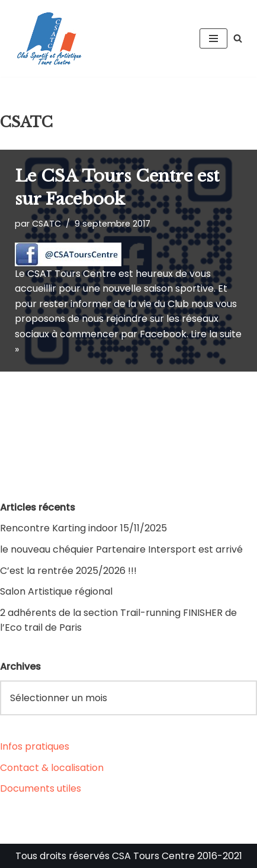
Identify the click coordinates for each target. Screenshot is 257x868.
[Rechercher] (238, 38)
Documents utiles (41, 788)
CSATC (46, 224)
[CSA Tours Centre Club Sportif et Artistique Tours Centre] (47, 38)
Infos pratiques (35, 746)
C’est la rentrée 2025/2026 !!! (68, 571)
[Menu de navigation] (213, 38)
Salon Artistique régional (56, 591)
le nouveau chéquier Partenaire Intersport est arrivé (121, 549)
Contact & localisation (52, 768)
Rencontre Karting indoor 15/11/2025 (83, 528)
